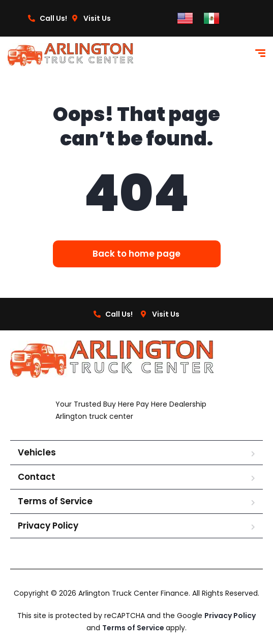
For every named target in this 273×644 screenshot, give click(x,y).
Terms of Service (55, 501)
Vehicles (37, 452)
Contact (37, 477)
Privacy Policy (48, 526)
